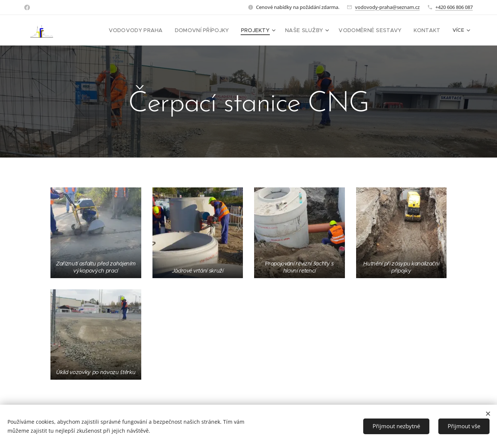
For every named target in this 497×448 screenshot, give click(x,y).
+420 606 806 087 (454, 7)
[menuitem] (153, 30)
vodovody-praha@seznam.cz (387, 7)
